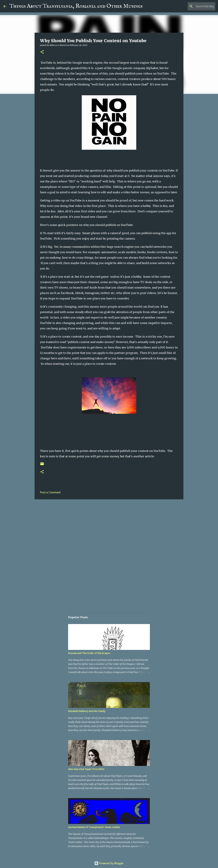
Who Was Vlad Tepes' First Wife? (86, 769)
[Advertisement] (109, 528)
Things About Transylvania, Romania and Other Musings (76, 6)
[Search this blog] (197, 6)
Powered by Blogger (109, 863)
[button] (42, 52)
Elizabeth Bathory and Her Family (87, 711)
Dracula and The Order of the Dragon (89, 653)
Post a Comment (50, 492)
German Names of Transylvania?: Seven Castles (94, 827)
